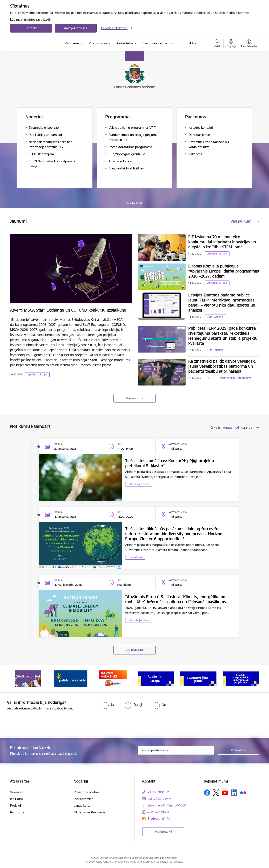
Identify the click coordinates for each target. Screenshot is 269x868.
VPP (210, 378)
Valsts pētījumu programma (235, 378)
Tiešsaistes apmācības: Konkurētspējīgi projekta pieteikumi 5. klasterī (170, 463)
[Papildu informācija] (168, 819)
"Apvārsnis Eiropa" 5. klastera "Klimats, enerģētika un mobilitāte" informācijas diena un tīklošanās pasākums (176, 599)
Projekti (15, 806)
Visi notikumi (135, 650)
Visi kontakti (163, 832)
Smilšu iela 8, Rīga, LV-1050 (167, 805)
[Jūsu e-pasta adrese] (176, 750)
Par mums (17, 812)
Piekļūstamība (84, 799)
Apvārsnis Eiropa (37, 374)
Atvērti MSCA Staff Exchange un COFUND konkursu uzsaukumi (68, 310)
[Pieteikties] (238, 750)
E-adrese (154, 819)
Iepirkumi (17, 799)
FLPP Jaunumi (216, 317)
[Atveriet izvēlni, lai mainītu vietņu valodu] (231, 44)
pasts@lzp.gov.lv (159, 799)
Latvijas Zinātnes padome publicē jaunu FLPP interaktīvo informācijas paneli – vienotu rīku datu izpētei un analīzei (222, 303)
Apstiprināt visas (76, 28)
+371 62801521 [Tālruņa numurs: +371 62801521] (159, 792)
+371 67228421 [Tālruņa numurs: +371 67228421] (158, 812)
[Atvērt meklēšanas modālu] (217, 44)
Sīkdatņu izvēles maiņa (90, 812)
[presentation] (35, 722)
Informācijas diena (139, 484)
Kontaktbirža (135, 557)
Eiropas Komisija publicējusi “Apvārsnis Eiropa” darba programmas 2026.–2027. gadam (224, 271)
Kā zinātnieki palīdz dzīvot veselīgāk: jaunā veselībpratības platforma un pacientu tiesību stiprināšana (222, 366)
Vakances (17, 792)
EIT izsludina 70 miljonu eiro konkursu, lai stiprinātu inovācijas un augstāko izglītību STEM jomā (222, 242)
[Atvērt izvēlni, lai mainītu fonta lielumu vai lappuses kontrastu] (249, 44)
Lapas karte (82, 806)
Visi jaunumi (134, 398)
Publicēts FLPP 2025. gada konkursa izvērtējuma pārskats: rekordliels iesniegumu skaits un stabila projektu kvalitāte (223, 336)
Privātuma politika (86, 792)
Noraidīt (31, 28)
